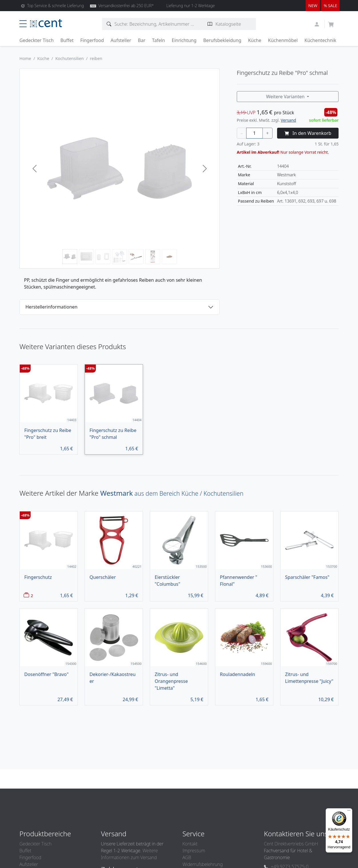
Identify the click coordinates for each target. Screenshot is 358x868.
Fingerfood (92, 40)
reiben (96, 58)
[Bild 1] (70, 257)
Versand (289, 120)
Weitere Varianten (286, 97)
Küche (254, 40)
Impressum (194, 851)
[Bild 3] (103, 257)
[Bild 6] (153, 257)
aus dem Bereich (172, 493)
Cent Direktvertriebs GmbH (291, 844)
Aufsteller (121, 40)
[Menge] (254, 133)
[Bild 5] (136, 257)
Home (25, 58)
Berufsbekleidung (222, 40)
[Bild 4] (120, 257)
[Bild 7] (169, 257)
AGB (187, 857)
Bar (142, 40)
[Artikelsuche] (109, 24)
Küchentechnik (320, 40)
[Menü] (349, 812)
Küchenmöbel (283, 40)
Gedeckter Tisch (37, 40)
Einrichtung (184, 40)
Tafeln (159, 40)
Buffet (67, 40)
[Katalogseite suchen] (210, 24)
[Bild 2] (86, 257)
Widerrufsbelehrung (203, 864)
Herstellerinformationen (51, 307)
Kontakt (190, 844)
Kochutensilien (69, 58)
